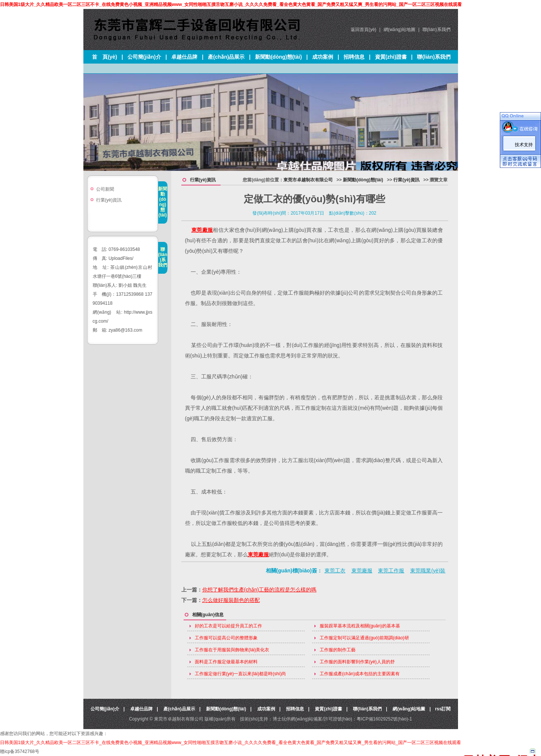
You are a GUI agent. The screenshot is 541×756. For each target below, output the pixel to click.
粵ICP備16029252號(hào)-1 (384, 719)
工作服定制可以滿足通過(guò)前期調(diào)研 (364, 638)
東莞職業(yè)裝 (428, 571)
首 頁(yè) (104, 57)
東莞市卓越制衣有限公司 (308, 180)
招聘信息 (354, 57)
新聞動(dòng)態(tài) (278, 57)
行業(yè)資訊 (109, 200)
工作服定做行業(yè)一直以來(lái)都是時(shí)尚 (241, 674)
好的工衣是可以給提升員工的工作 (228, 626)
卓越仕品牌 (184, 57)
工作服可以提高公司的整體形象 (226, 638)
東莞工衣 (335, 571)
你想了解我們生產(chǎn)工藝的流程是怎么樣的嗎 (259, 590)
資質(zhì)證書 (391, 57)
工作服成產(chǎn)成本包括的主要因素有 (360, 674)
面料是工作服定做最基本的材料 (226, 662)
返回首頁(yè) (364, 30)
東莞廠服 (202, 230)
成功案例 (323, 57)
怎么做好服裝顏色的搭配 (231, 600)
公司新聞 (105, 189)
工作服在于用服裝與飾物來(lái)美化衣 (232, 650)
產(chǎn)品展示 (226, 57)
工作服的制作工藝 (338, 650)
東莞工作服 (391, 571)
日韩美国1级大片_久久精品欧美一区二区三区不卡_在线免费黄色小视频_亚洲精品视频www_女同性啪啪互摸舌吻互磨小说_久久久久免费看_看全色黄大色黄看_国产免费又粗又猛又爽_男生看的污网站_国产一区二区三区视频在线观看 (231, 4)
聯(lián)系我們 (437, 30)
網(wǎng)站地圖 (399, 30)
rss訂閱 (443, 709)
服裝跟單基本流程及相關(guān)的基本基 (360, 626)
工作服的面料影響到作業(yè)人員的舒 (357, 662)
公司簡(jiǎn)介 (144, 57)
